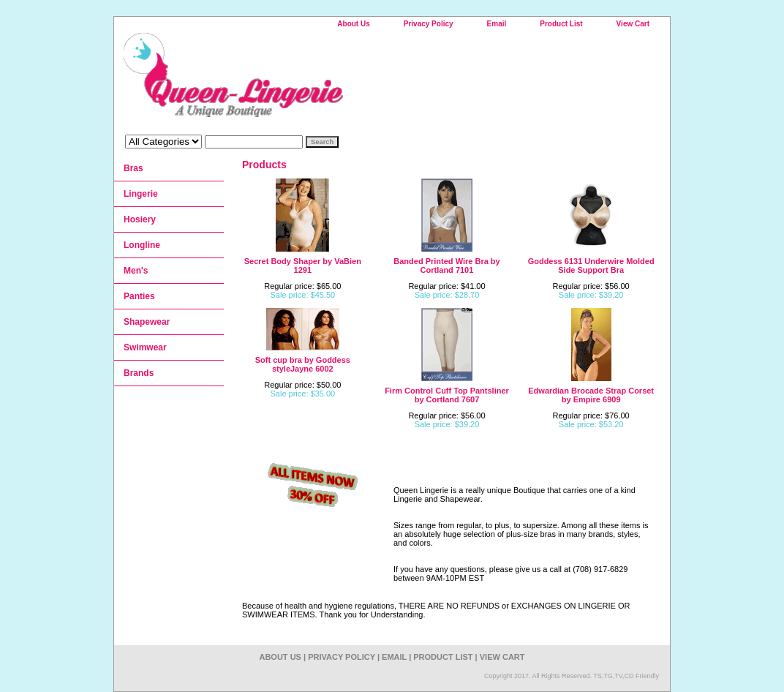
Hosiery (140, 219)
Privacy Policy (429, 24)
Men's (136, 271)
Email (497, 24)
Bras (133, 168)
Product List (561, 24)
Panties (139, 296)
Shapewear (147, 322)
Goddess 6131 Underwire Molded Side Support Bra (591, 266)
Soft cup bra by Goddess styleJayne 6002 (303, 364)
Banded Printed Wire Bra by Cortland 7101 (446, 266)
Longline (142, 245)
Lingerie (141, 194)
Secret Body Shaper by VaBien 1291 (303, 266)
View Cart (633, 24)
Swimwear (145, 347)
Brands (139, 373)
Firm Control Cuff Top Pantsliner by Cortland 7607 (447, 395)
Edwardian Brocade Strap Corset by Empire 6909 (591, 395)
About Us (353, 24)
